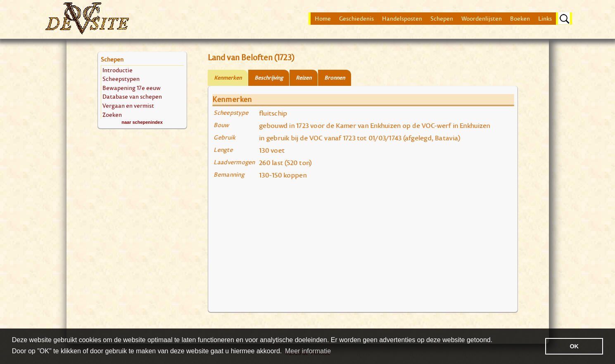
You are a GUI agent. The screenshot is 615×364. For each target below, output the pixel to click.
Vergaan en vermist (128, 105)
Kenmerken (228, 78)
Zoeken (112, 115)
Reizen (304, 78)
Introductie (118, 70)
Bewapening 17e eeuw (132, 88)
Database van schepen (132, 96)
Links (545, 19)
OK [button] (574, 346)
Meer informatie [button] (308, 351)
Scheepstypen (121, 79)
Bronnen (335, 78)
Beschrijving (269, 78)
